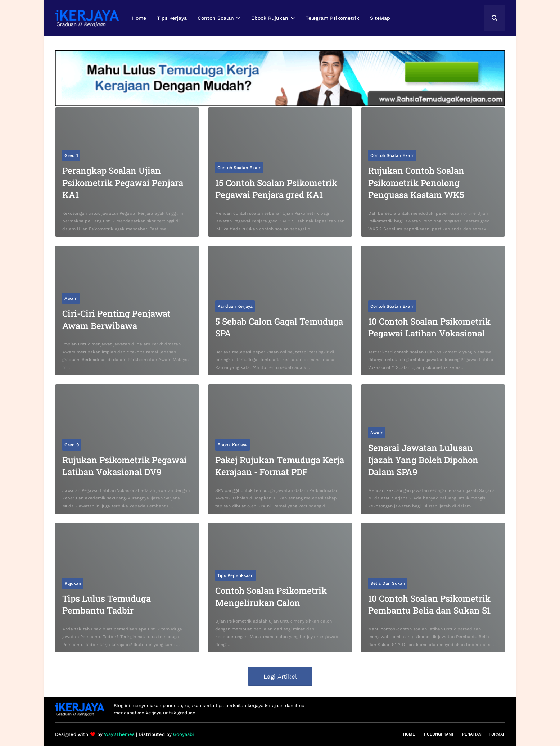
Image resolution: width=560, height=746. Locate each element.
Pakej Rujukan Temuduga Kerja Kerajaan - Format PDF (280, 466)
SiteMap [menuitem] (380, 18)
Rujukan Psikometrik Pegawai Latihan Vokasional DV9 (125, 466)
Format (497, 734)
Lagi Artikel (280, 677)
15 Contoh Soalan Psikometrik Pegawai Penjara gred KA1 (276, 189)
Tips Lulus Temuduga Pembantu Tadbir (107, 605)
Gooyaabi (184, 734)
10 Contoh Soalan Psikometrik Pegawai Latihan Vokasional (429, 327)
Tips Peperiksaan (235, 575)
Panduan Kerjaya (235, 306)
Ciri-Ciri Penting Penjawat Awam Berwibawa (116, 320)
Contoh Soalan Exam (239, 168)
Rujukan (73, 583)
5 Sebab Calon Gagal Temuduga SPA (279, 327)
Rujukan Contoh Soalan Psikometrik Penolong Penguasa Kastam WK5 (416, 183)
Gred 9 (72, 445)
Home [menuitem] (139, 18)
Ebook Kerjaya (232, 445)
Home (409, 734)
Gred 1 (71, 155)
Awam (71, 298)
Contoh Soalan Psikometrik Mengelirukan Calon (271, 597)
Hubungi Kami (439, 734)
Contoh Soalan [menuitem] (216, 18)
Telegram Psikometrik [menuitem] (332, 18)
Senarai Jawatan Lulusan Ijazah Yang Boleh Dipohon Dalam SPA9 (423, 460)
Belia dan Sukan (388, 583)
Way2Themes (119, 734)
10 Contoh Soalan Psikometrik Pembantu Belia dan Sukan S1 (429, 605)
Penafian (472, 734)
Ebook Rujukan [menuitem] (270, 18)
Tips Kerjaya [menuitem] (172, 18)
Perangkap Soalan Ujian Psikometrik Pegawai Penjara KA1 (123, 183)
